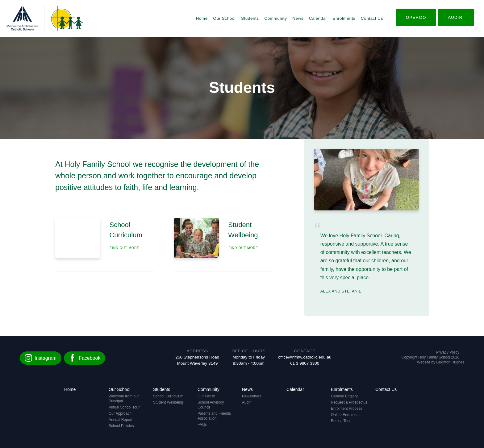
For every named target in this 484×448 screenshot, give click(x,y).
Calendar (318, 18)
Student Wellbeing (168, 402)
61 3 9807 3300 (305, 363)
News (298, 18)
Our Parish (206, 396)
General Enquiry (344, 396)
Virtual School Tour (124, 407)
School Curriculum (168, 396)
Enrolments (344, 18)
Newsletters (252, 396)
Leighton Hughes (450, 362)
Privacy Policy (448, 352)
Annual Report (121, 420)
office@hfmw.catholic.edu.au (305, 357)
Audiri (247, 402)
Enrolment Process (346, 409)
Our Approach (120, 413)
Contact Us (372, 18)
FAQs (202, 425)
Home (202, 18)
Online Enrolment (345, 415)
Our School (224, 18)
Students (250, 18)
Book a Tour (341, 421)
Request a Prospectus (349, 402)
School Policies (121, 426)
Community (275, 18)
